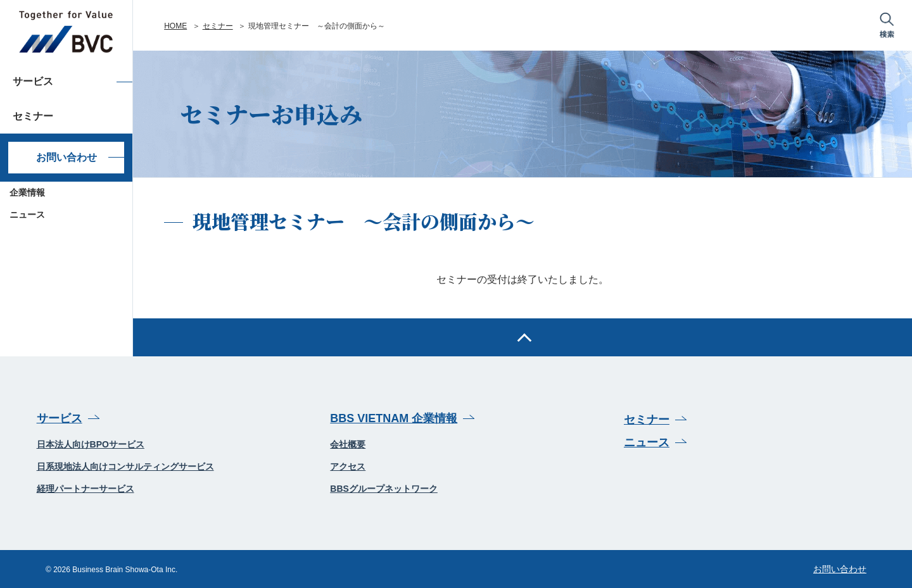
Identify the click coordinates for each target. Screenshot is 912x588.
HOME (175, 26)
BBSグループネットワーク (384, 489)
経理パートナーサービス (85, 489)
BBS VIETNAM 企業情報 (394, 418)
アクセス (348, 466)
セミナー (218, 26)
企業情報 (27, 192)
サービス (60, 418)
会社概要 (348, 444)
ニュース (27, 215)
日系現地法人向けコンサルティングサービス (125, 466)
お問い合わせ (66, 157)
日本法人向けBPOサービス (91, 444)
